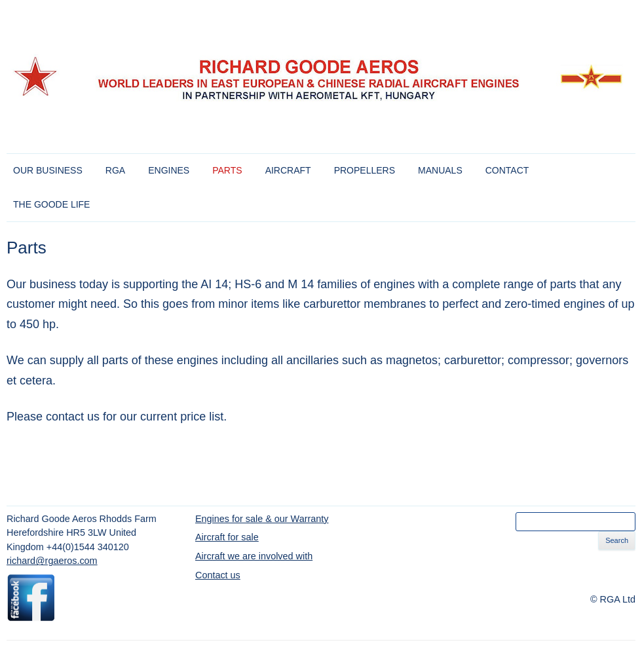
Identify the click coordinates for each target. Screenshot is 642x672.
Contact (507, 170)
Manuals (440, 170)
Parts (227, 170)
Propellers (365, 170)
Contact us (218, 575)
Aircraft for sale (227, 537)
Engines (169, 170)
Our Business (48, 170)
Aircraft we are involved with (254, 556)
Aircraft (288, 170)
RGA (115, 170)
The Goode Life (51, 204)
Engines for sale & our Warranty (262, 519)
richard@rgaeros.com (52, 561)
